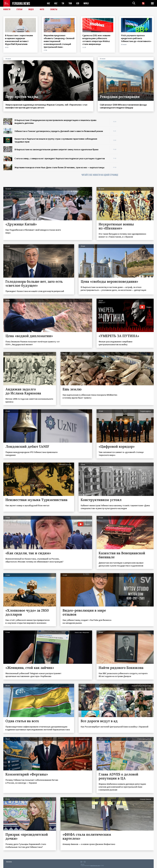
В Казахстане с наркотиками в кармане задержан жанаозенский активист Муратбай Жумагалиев (19, 40)
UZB (78, 3)
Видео (31, 9)
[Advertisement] (138, 151)
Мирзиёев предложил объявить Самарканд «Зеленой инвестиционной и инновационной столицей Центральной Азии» (59, 41)
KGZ (56, 3)
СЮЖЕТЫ (54, 9)
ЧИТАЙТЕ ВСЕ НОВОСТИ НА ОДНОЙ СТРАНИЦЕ (100, 175)
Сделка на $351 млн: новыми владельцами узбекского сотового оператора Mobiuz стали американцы (96, 40)
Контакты (9, 862)
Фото (42, 9)
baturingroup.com (95, 866)
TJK (63, 3)
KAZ (48, 3)
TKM (70, 3)
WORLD (86, 3)
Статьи (19, 9)
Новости (7, 9)
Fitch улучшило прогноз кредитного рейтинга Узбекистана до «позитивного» (136, 38)
